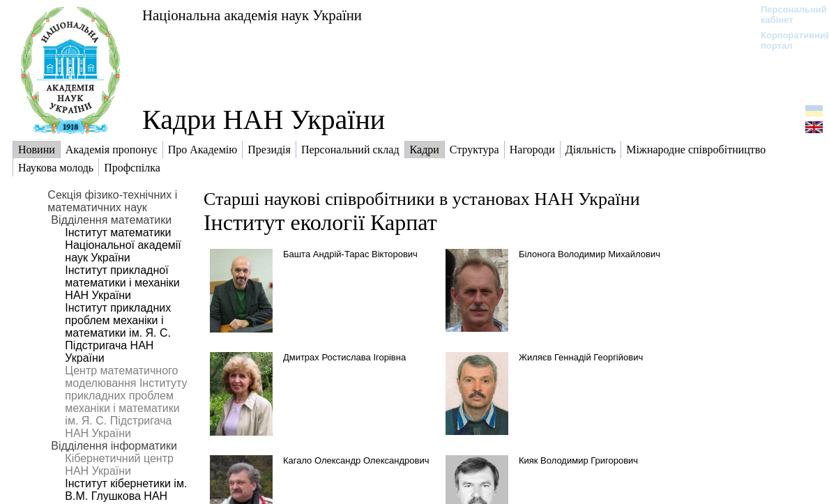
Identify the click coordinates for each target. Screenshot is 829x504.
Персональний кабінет (787, 15)
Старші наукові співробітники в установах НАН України (422, 199)
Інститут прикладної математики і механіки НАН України (122, 283)
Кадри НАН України (264, 120)
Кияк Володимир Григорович (578, 460)
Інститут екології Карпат (320, 222)
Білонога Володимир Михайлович (590, 254)
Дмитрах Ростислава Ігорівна (344, 357)
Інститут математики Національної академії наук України (123, 245)
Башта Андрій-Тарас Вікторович (350, 254)
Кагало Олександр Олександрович (356, 460)
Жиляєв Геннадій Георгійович (581, 357)
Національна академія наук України (252, 15)
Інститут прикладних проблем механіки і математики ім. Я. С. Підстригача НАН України (118, 333)
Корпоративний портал (787, 40)
